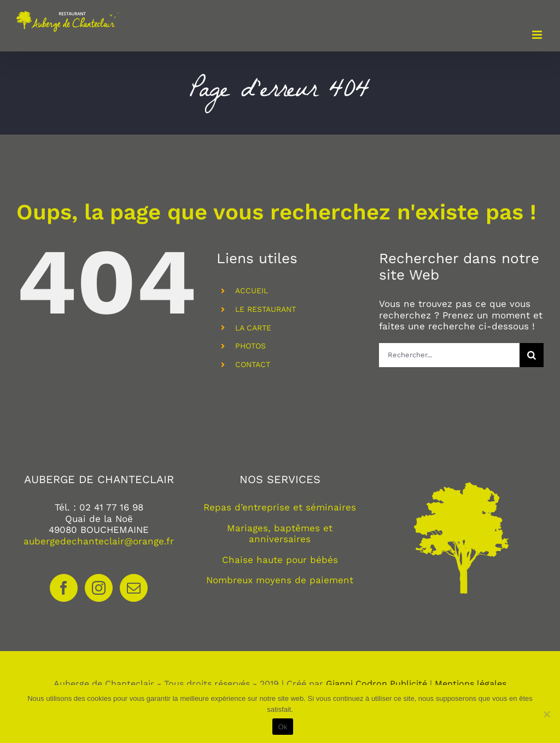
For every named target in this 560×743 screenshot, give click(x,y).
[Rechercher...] (449, 355)
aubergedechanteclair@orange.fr (99, 541)
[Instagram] (99, 588)
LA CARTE (253, 328)
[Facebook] (64, 588)
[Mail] (134, 588)
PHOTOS (250, 346)
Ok (282, 727)
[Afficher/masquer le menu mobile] (538, 35)
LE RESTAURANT (266, 309)
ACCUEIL (252, 291)
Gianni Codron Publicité (377, 684)
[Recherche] (532, 355)
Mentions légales (471, 684)
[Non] (546, 714)
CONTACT (253, 364)
